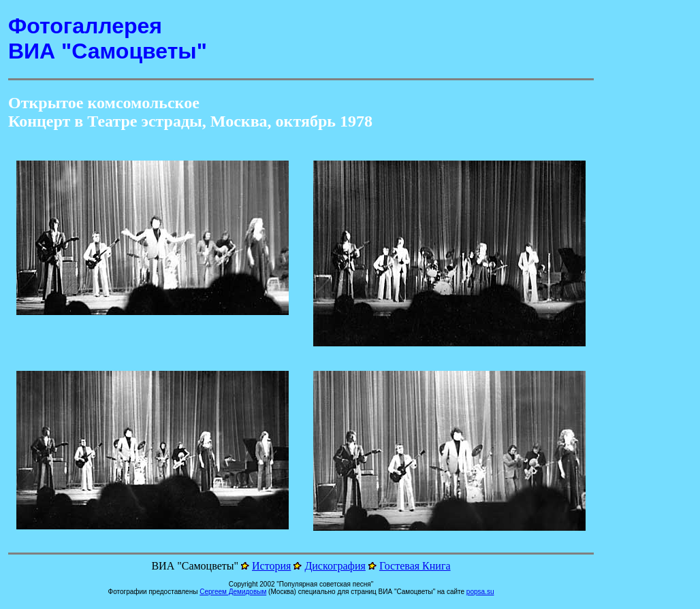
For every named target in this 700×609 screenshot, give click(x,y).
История (271, 566)
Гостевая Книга (415, 566)
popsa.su (480, 592)
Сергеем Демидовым (233, 592)
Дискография (335, 566)
